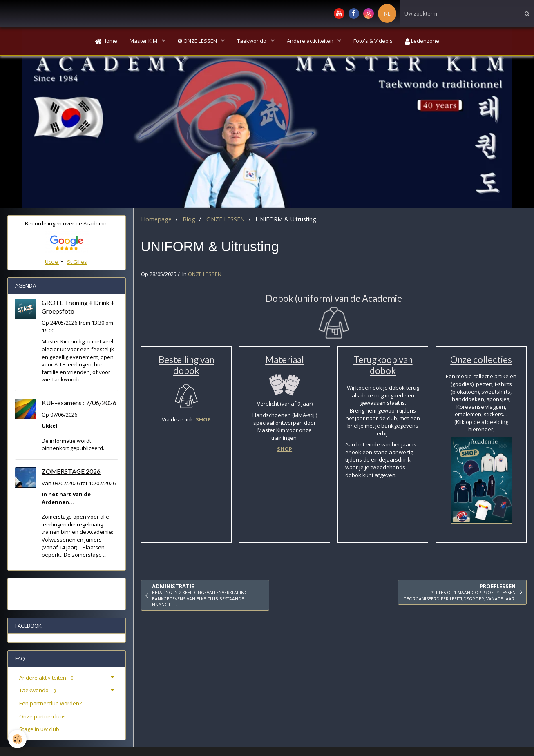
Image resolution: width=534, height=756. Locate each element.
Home (106, 41)
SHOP (203, 419)
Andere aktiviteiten (48, 678)
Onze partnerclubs (42, 716)
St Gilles (77, 262)
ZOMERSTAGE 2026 (71, 471)
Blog (189, 219)
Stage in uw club (39, 729)
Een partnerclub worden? (50, 703)
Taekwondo (252, 41)
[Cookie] (17, 739)
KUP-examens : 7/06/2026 (79, 403)
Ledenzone (422, 41)
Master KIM (144, 41)
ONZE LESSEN (198, 41)
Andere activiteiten (311, 41)
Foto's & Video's (373, 41)
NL (387, 13)
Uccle (52, 262)
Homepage (156, 219)
